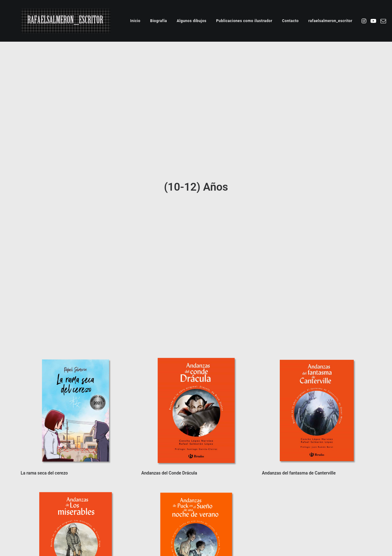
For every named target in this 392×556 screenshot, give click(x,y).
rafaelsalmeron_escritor (330, 21)
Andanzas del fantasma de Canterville (299, 431)
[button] (364, 21)
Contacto (290, 21)
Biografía (159, 21)
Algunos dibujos (191, 21)
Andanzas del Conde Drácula (169, 431)
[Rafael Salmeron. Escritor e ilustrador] (66, 21)
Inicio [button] (135, 21)
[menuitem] (135, 21)
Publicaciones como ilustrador (244, 21)
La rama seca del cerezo (44, 431)
